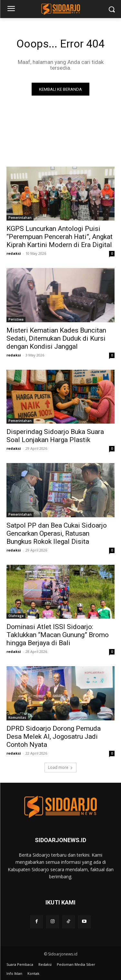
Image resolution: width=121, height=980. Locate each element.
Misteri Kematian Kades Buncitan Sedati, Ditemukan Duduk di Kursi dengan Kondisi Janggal (56, 338)
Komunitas (17, 717)
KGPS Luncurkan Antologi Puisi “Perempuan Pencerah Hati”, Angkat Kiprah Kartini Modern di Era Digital (60, 237)
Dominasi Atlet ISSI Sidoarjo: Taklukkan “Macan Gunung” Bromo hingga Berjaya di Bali (58, 635)
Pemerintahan (20, 218)
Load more (60, 767)
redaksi (14, 253)
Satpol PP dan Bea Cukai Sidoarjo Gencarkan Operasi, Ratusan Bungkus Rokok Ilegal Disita (57, 533)
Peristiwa (16, 319)
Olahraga (16, 616)
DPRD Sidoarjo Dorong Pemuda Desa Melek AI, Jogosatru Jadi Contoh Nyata (54, 737)
